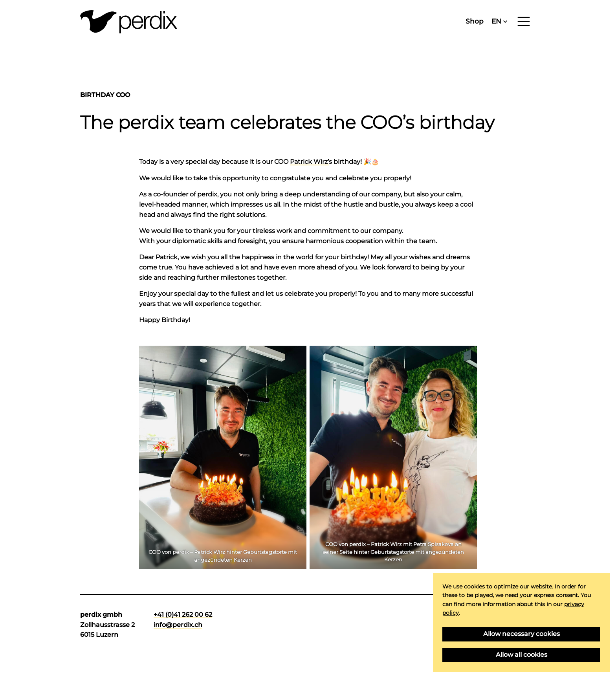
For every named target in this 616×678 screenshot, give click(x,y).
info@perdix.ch (178, 625)
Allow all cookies (522, 655)
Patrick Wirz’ (309, 162)
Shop (475, 21)
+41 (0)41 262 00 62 (183, 615)
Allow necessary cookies (522, 634)
